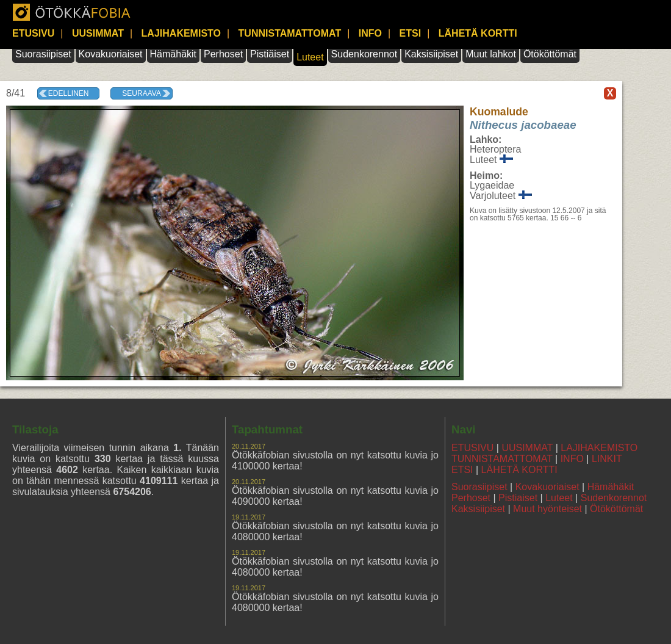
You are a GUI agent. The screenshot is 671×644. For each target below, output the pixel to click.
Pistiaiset (518, 498)
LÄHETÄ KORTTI (478, 33)
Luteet (310, 57)
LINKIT (607, 459)
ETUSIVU (33, 33)
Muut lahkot (491, 54)
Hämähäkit (173, 54)
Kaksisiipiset (431, 54)
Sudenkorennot (364, 54)
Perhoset (223, 54)
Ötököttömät (550, 54)
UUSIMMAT (98, 33)
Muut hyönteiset (547, 509)
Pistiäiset (270, 54)
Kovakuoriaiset (111, 54)
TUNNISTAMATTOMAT (290, 33)
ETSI (411, 33)
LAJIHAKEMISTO (181, 33)
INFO (370, 33)
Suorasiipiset (43, 54)
